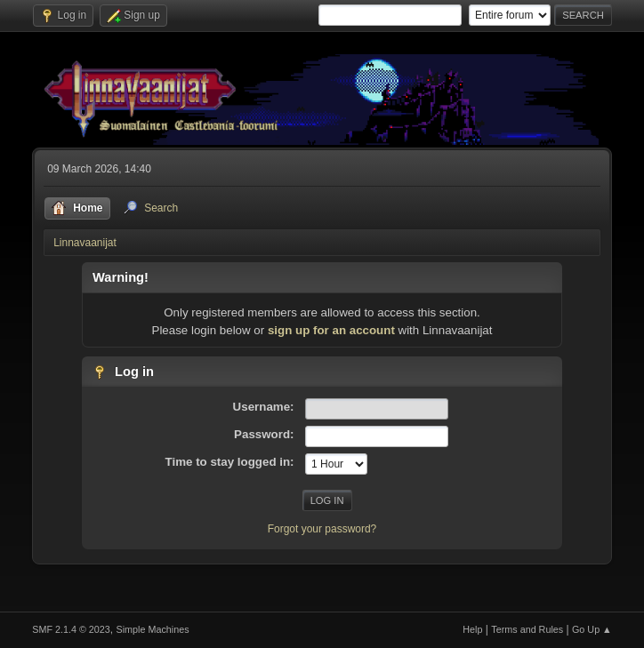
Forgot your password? (322, 529)
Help (472, 629)
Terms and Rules (527, 629)
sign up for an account (331, 330)
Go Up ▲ (592, 629)
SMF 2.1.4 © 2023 (71, 629)
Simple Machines (153, 629)
